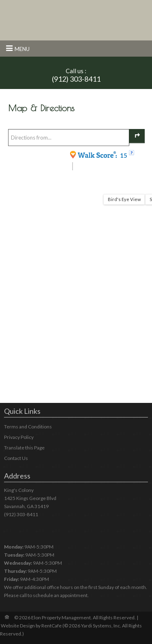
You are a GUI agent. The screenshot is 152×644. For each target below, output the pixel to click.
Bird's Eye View (124, 199)
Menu (22, 49)
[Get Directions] (137, 136)
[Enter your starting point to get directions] (69, 138)
